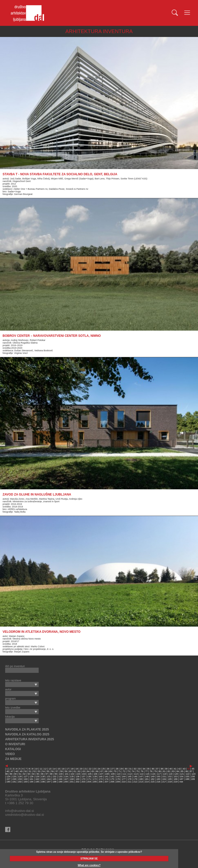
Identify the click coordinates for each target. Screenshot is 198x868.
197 (49, 782)
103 (78, 774)
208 (112, 782)
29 (121, 769)
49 (21, 771)
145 (130, 776)
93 (29, 774)
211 (130, 782)
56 (52, 771)
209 (118, 782)
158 (14, 779)
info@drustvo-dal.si (19, 811)
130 (43, 776)
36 (153, 769)
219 (176, 782)
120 (176, 774)
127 (26, 776)
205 (95, 782)
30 (126, 769)
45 (193, 769)
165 (55, 779)
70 (115, 771)
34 (144, 769)
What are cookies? (89, 865)
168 (72, 779)
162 (37, 779)
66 (97, 771)
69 (111, 771)
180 (141, 779)
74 (133, 771)
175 (112, 779)
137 (83, 776)
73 (129, 771)
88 (6, 774)
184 (164, 779)
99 (56, 774)
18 (72, 769)
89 (11, 774)
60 (70, 771)
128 (31, 776)
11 (41, 769)
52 (35, 771)
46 (8, 771)
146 (135, 776)
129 (37, 776)
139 (95, 776)
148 (147, 776)
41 (175, 769)
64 (88, 771)
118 (165, 774)
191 (14, 782)
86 (187, 771)
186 (176, 779)
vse (181, 782)
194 (31, 782)
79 (155, 771)
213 (141, 782)
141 (106, 776)
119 (170, 774)
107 (101, 774)
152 (170, 776)
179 (135, 779)
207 (106, 782)
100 (61, 774)
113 (136, 774)
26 (108, 769)
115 (147, 774)
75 (137, 771)
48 (17, 771)
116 (153, 774)
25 (103, 769)
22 (90, 769)
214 (147, 782)
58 (61, 771)
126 (20, 776)
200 (66, 782)
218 (170, 782)
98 (51, 774)
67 (102, 771)
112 (130, 774)
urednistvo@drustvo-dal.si (24, 815)
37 (157, 769)
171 (89, 779)
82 (169, 771)
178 (130, 779)
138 (89, 776)
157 (8, 779)
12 (45, 769)
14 (54, 769)
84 (178, 771)
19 (77, 769)
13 (50, 769)
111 (124, 774)
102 (72, 774)
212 (135, 782)
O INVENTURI (15, 744)
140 (101, 776)
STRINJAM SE (89, 859)
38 (162, 769)
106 (96, 774)
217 (164, 782)
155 (187, 776)
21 (86, 769)
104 (84, 774)
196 (43, 782)
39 (166, 769)
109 (113, 774)
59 (66, 771)
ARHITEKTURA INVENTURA (99, 31)
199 (60, 782)
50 (26, 771)
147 (141, 776)
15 (59, 769)
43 (184, 769)
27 (112, 769)
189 (193, 779)
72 (124, 771)
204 (89, 782)
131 (49, 776)
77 (146, 771)
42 (180, 769)
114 (142, 774)
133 (60, 776)
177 (124, 779)
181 (147, 779)
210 (124, 782)
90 (15, 774)
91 (20, 774)
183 (158, 779)
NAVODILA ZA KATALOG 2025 (27, 734)
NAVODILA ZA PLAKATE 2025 (27, 729)
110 (118, 774)
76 (142, 771)
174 (106, 779)
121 (182, 774)
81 (164, 771)
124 (8, 776)
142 (112, 776)
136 (77, 776)
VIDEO (10, 754)
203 (83, 782)
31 (130, 769)
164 (49, 779)
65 (93, 771)
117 (159, 774)
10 (36, 769)
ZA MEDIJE (13, 759)
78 (151, 771)
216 (158, 782)
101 (67, 774)
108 (107, 774)
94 (33, 774)
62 (79, 771)
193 (26, 782)
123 (193, 774)
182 (152, 779)
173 (101, 779)
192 (20, 782)
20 (81, 769)
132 (55, 776)
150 (158, 776)
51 (30, 771)
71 (120, 771)
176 (118, 779)
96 (42, 774)
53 (39, 771)
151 (164, 776)
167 (66, 779)
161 (31, 779)
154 (181, 776)
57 (57, 771)
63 (84, 771)
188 (187, 779)
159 (20, 779)
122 (188, 774)
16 (63, 769)
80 (160, 771)
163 (43, 779)
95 (38, 774)
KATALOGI (13, 749)
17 (68, 769)
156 (193, 776)
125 (14, 776)
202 (77, 782)
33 (139, 769)
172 (95, 779)
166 (60, 779)
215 (152, 782)
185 (170, 779)
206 (101, 782)
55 (48, 771)
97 (47, 774)
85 (182, 771)
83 (173, 771)
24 (99, 769)
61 (75, 771)
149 (152, 776)
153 (176, 776)
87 (191, 771)
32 (135, 769)
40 (171, 769)
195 (37, 782)
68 (106, 771)
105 (90, 774)
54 (44, 771)
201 (72, 782)
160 (26, 779)
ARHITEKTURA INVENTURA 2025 (30, 739)
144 (124, 776)
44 (188, 769)
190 (8, 782)
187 (181, 779)
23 (95, 769)
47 (12, 771)
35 (148, 769)
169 (77, 779)
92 (24, 774)
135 (72, 776)
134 (66, 776)
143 (118, 776)
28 (117, 769)
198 (55, 782)
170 (83, 779)
